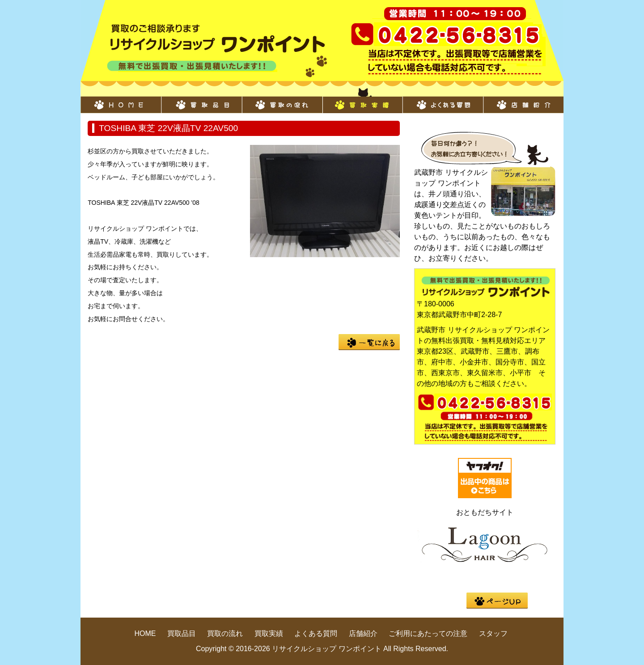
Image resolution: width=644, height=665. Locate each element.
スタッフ (493, 633)
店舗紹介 (523, 100)
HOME (121, 100)
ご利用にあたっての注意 (428, 633)
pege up (497, 601)
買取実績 (362, 100)
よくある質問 (443, 100)
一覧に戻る (369, 342)
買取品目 (201, 100)
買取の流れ (282, 100)
